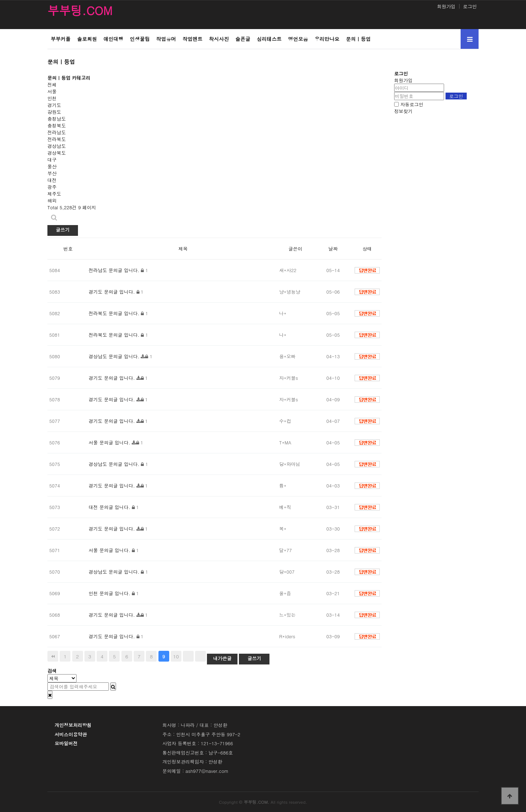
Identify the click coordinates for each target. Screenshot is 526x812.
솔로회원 (87, 39)
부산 (52, 173)
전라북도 (57, 139)
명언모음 (298, 39)
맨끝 (200, 656)
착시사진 (219, 39)
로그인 (470, 6)
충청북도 (57, 125)
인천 (52, 98)
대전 (52, 180)
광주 (52, 187)
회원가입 (446, 6)
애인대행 (113, 39)
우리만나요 (327, 39)
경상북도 (57, 153)
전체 (52, 85)
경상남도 (57, 146)
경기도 (54, 105)
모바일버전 (66, 743)
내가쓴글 (222, 658)
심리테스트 (269, 39)
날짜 (333, 249)
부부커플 (61, 39)
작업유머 (166, 39)
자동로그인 (412, 104)
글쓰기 (63, 230)
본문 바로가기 (0, 0)
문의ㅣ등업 (358, 39)
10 (176, 656)
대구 (52, 160)
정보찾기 (403, 111)
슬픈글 (243, 39)
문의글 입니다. (124, 270)
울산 (52, 166)
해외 (52, 200)
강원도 (54, 112)
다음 (188, 656)
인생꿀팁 (140, 39)
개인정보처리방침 (73, 725)
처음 (53, 656)
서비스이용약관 (71, 734)
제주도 (54, 194)
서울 (52, 91)
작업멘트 (192, 39)
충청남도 (57, 119)
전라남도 (57, 132)
